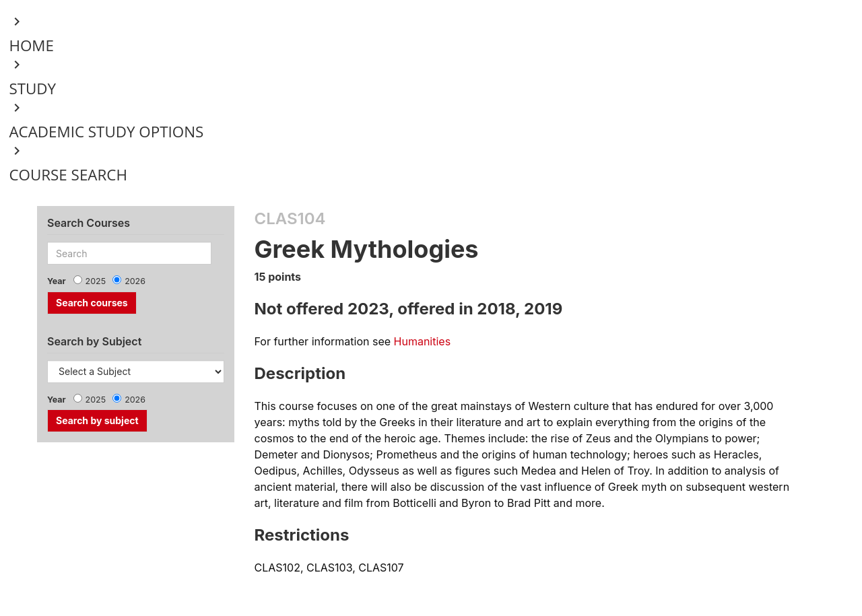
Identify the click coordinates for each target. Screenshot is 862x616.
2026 (135, 281)
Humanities (423, 341)
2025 (96, 281)
